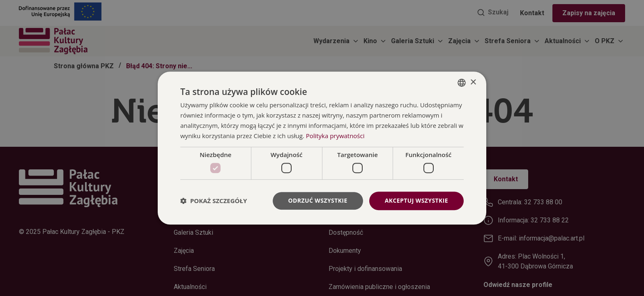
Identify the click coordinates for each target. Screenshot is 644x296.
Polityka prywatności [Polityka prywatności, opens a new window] (335, 136)
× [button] (473, 82)
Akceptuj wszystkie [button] (416, 200)
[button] (214, 201)
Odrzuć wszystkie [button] (318, 200)
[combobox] (462, 83)
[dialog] (322, 148)
